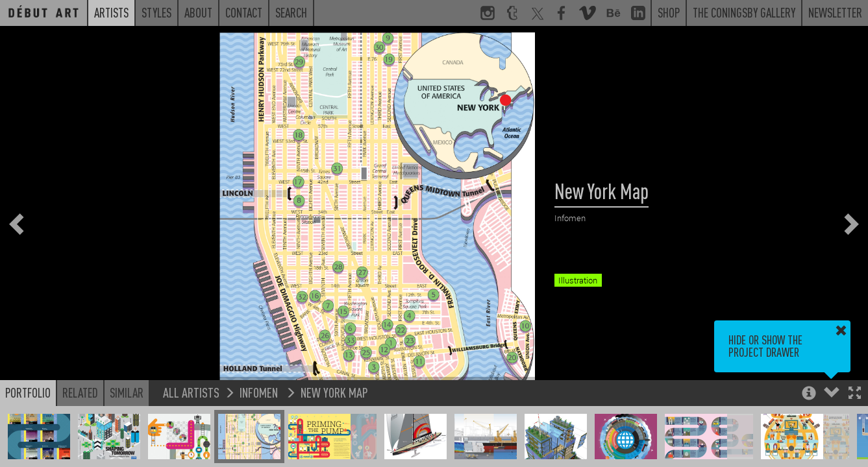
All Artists (191, 392)
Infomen (260, 392)
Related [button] (80, 392)
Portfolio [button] (28, 392)
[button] (855, 394)
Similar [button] (127, 392)
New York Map (334, 392)
